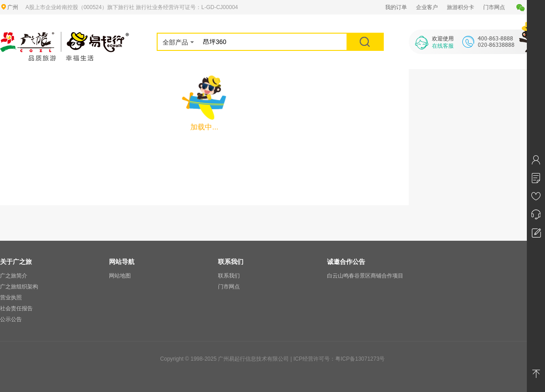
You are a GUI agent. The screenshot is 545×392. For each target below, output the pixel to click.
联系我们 (229, 276)
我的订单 (396, 7)
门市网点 (494, 7)
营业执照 (11, 298)
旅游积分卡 (461, 7)
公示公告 (11, 319)
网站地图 (120, 276)
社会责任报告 (16, 308)
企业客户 (427, 7)
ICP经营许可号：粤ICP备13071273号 (339, 359)
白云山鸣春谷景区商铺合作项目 (365, 276)
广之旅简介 (14, 276)
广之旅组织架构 (19, 287)
